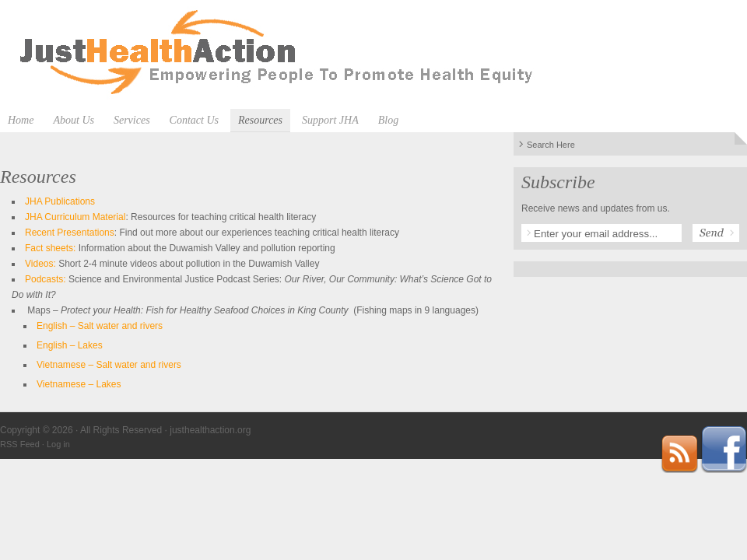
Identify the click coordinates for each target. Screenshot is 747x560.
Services (132, 120)
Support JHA (330, 120)
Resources (260, 120)
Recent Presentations (70, 233)
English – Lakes (70, 345)
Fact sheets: (50, 248)
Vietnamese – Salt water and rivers (109, 365)
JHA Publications (60, 201)
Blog (388, 120)
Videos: (40, 264)
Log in (58, 444)
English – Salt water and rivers (100, 326)
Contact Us (194, 120)
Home (21, 120)
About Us (74, 120)
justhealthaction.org (373, 54)
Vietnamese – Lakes (79, 384)
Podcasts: (46, 279)
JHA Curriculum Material (75, 217)
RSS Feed (20, 444)
